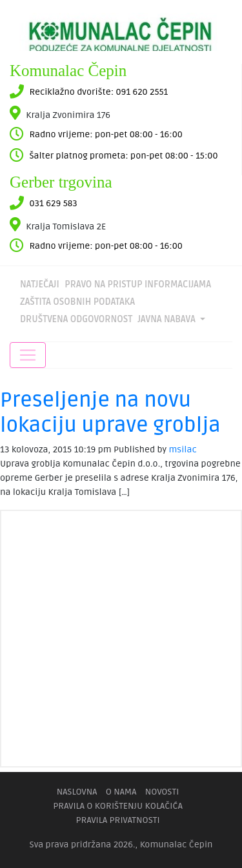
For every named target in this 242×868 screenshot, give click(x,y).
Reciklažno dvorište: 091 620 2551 (98, 92)
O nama (121, 792)
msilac (183, 449)
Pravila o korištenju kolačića (118, 806)
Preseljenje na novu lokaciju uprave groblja (110, 412)
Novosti (162, 792)
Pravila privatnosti (117, 820)
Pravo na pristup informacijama (138, 285)
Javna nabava (167, 319)
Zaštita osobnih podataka (77, 302)
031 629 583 (53, 203)
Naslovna (77, 792)
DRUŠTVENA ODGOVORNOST (76, 319)
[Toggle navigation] (28, 355)
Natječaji (40, 285)
